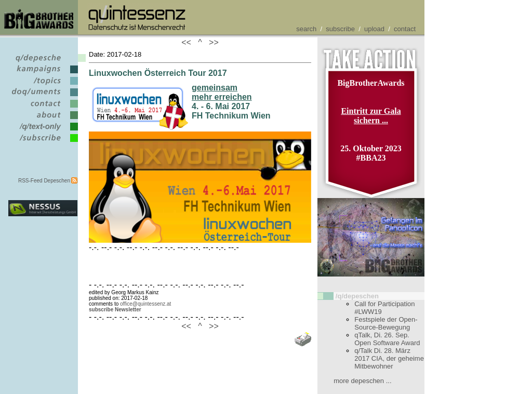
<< (189, 42)
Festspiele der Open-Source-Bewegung (386, 323)
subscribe (340, 29)
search (306, 29)
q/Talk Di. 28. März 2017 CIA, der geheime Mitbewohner (389, 358)
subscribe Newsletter (115, 310)
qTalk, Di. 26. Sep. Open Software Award (387, 339)
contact (405, 29)
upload (374, 29)
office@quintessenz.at (145, 304)
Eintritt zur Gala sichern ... (371, 116)
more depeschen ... (362, 381)
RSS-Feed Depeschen (44, 181)
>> (211, 42)
